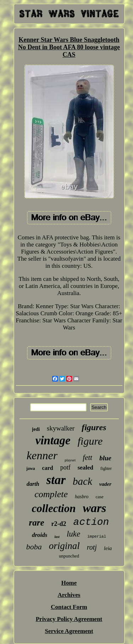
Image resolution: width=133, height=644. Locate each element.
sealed (85, 468)
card (48, 468)
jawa (31, 468)
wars (94, 508)
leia (108, 548)
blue (105, 458)
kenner (42, 455)
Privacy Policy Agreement (69, 619)
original (64, 546)
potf (65, 467)
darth (33, 484)
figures (94, 427)
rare (37, 523)
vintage (53, 440)
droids (40, 535)
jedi (36, 429)
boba (34, 547)
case (99, 497)
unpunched (69, 556)
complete (51, 494)
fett (87, 457)
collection (54, 508)
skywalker (61, 428)
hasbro (82, 497)
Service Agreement (69, 631)
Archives (69, 595)
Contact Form (69, 607)
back (82, 481)
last (57, 537)
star (56, 480)
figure (90, 441)
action (91, 522)
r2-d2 (59, 524)
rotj (92, 547)
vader (105, 484)
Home (69, 583)
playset (70, 460)
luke (73, 534)
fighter (106, 468)
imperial (97, 537)
